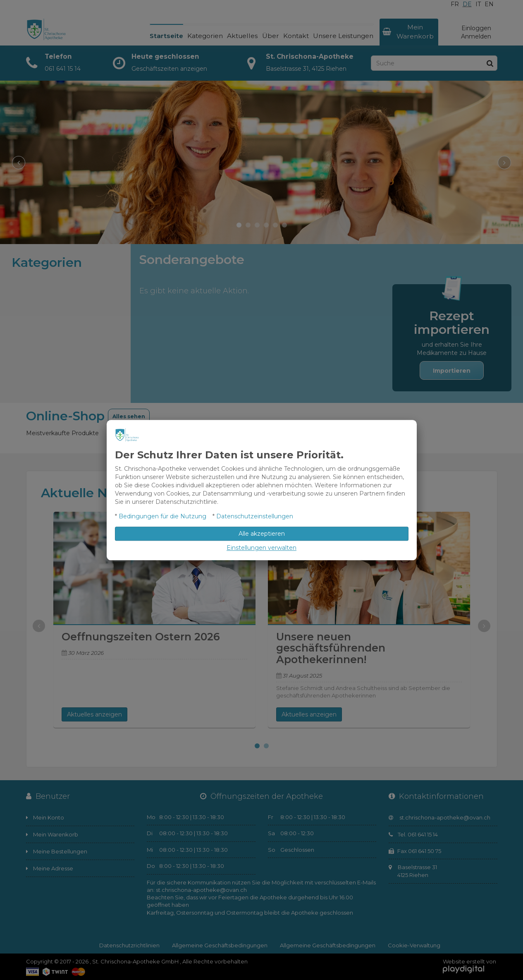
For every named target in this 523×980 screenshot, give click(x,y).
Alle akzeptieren (262, 534)
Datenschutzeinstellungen (255, 516)
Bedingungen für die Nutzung (162, 516)
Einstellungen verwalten (261, 548)
